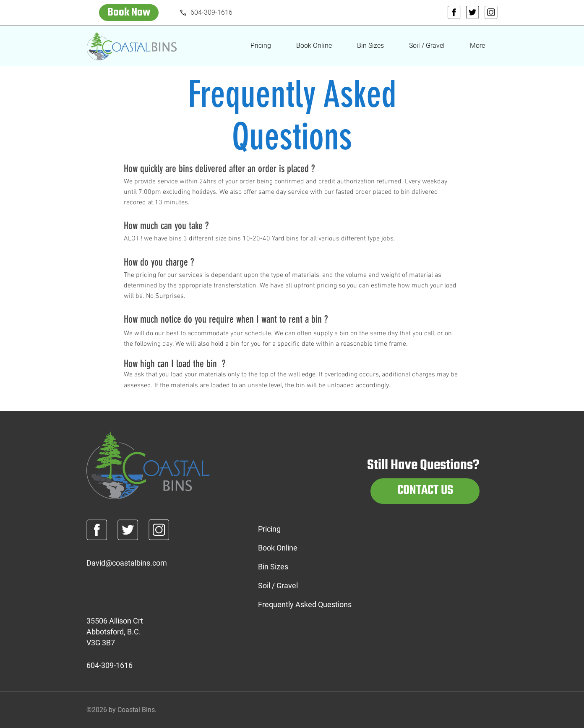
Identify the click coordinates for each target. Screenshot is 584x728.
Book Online (278, 548)
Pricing (269, 529)
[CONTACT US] (425, 491)
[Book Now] (129, 13)
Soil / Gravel (278, 586)
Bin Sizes (273, 567)
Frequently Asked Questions (292, 604)
